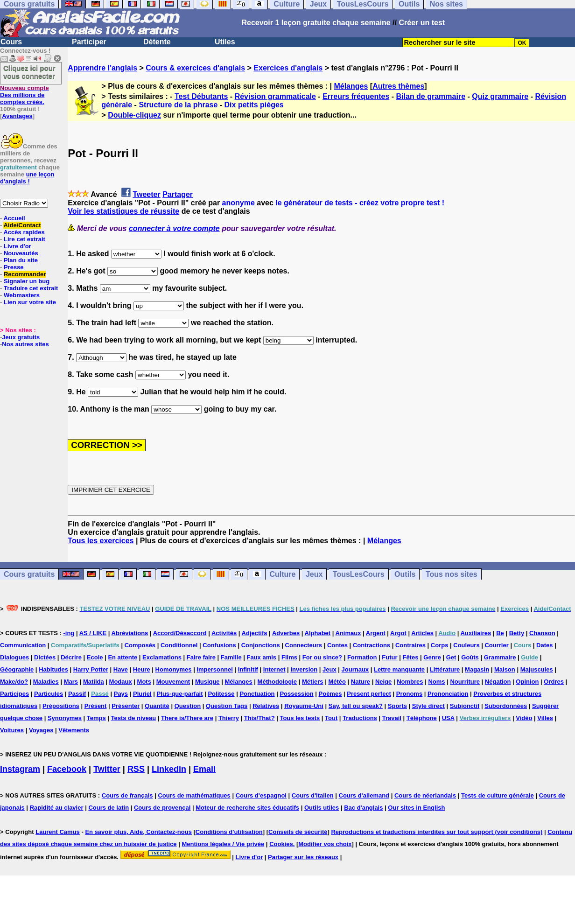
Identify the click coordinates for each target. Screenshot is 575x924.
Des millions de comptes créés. (25, 95)
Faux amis (262, 657)
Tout (331, 718)
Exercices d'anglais (288, 68)
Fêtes (410, 657)
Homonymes (174, 669)
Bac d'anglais (363, 808)
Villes (545, 718)
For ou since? (322, 657)
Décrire (71, 657)
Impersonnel (214, 669)
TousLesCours (359, 574)
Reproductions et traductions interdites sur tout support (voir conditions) (437, 832)
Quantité (157, 706)
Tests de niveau (134, 718)
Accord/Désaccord (180, 633)
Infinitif (248, 669)
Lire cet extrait (25, 239)
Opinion (527, 682)
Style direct (428, 706)
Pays (121, 694)
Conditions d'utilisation (229, 832)
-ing (69, 633)
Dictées (45, 657)
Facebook (67, 769)
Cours (11, 42)
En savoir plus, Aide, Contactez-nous (138, 832)
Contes (337, 645)
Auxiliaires (476, 633)
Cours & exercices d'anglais (195, 68)
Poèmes (330, 694)
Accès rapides (24, 232)
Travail (392, 718)
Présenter (126, 706)
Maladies (46, 682)
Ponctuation (257, 694)
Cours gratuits (29, 574)
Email (204, 769)
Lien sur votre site (30, 302)
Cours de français (127, 795)
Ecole (95, 657)
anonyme (238, 203)
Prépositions (61, 706)
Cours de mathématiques (194, 795)
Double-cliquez (134, 115)
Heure (142, 669)
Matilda (94, 682)
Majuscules (537, 669)
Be (500, 633)
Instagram (20, 769)
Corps (440, 645)
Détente (157, 42)
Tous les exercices (101, 541)
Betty (517, 633)
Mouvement (173, 682)
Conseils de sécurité (298, 832)
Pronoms (409, 694)
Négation (498, 682)
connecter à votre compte (174, 228)
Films (289, 657)
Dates (544, 645)
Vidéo (524, 718)
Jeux (314, 574)
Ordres (554, 682)
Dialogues (14, 657)
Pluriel (142, 694)
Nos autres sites (25, 344)
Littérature (445, 669)
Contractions (372, 645)
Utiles (225, 42)
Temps (96, 718)
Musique (207, 682)
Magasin (477, 669)
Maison (505, 669)
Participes (14, 694)
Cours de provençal (162, 808)
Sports (397, 706)
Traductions (360, 718)
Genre (432, 657)
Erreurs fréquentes (356, 96)
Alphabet (318, 633)
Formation (362, 657)
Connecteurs (304, 645)
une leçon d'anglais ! (27, 178)
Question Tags (227, 706)
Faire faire (201, 657)
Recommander (25, 274)
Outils (405, 574)
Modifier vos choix (325, 844)
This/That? (259, 718)
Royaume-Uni (304, 706)
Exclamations (162, 657)
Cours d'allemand (364, 795)
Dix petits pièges (254, 105)
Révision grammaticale (275, 96)
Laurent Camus (58, 832)
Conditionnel (179, 645)
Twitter (107, 769)
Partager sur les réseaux (303, 857)
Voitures (12, 730)
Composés (140, 645)
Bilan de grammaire (431, 96)
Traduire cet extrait (31, 288)
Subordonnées (506, 706)
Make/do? (14, 682)
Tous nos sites (452, 574)
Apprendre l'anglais (102, 68)
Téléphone (422, 718)
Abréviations (130, 633)
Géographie (17, 669)
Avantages (17, 116)
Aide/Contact (22, 225)
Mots (144, 682)
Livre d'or (18, 246)
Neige (383, 682)
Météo (337, 682)
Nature (361, 682)
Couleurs (466, 645)
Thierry (229, 718)
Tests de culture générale (498, 795)
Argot (398, 633)
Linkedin (169, 769)
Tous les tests (300, 718)
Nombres (410, 682)
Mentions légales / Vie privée (223, 844)
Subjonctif (465, 706)
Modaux (121, 682)
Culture (282, 574)
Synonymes (65, 718)
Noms (436, 682)
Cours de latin (109, 808)
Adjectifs (255, 633)
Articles (422, 633)
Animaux (348, 633)
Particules (49, 694)
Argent (376, 633)
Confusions (219, 645)
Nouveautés (21, 253)
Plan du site (21, 260)
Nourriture (465, 682)
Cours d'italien (313, 795)
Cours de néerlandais (425, 795)
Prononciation (448, 694)
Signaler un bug (27, 281)
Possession (296, 694)
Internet (274, 669)
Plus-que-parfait (180, 694)
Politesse (221, 694)
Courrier (496, 645)
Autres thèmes (398, 86)
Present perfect (369, 694)
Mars (71, 682)
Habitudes (53, 669)
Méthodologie (277, 682)
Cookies (281, 844)
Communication (23, 645)
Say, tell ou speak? (356, 706)
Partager (178, 194)
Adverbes (286, 633)
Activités (224, 633)
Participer (89, 42)
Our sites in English (416, 808)
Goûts (470, 657)
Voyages (41, 730)
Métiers (313, 682)
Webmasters (22, 295)
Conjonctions (261, 645)
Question (188, 706)
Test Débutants (201, 96)
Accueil (14, 218)
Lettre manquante (399, 669)
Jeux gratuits (21, 337)
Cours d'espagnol (261, 795)
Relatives (266, 706)
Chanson (542, 633)
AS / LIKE (93, 633)
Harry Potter (91, 669)
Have (121, 669)
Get (451, 657)
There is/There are (187, 718)
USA (448, 718)
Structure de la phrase (178, 105)
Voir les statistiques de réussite (123, 211)
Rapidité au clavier (57, 808)
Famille (231, 657)
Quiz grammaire (500, 96)
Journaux (355, 669)
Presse (14, 267)
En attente (123, 657)
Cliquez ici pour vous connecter (29, 72)
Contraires (410, 645)
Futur (389, 657)
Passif (77, 694)
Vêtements (74, 730)
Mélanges (351, 86)
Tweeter (146, 194)
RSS (136, 769)
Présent (96, 706)
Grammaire (500, 657)
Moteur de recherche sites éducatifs (247, 808)
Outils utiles (322, 808)
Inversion (304, 669)
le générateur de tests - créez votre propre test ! (360, 203)
